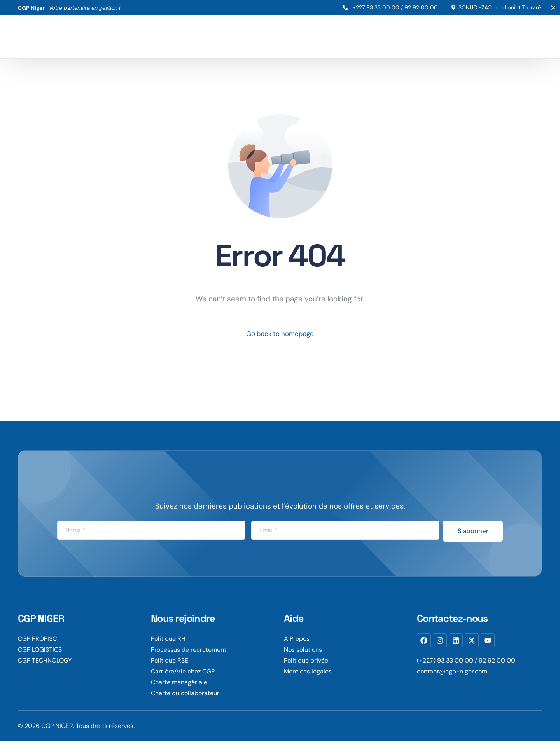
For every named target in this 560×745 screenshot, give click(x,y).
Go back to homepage (280, 335)
